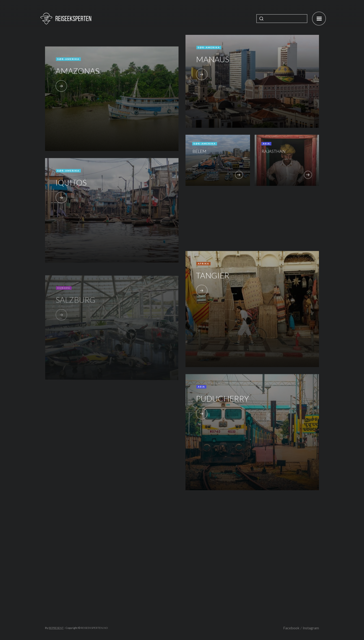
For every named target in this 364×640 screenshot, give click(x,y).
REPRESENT (56, 628)
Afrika (203, 266)
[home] (66, 19)
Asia (266, 144)
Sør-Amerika (68, 59)
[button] (319, 19)
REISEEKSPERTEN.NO (94, 628)
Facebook (291, 628)
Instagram (311, 628)
